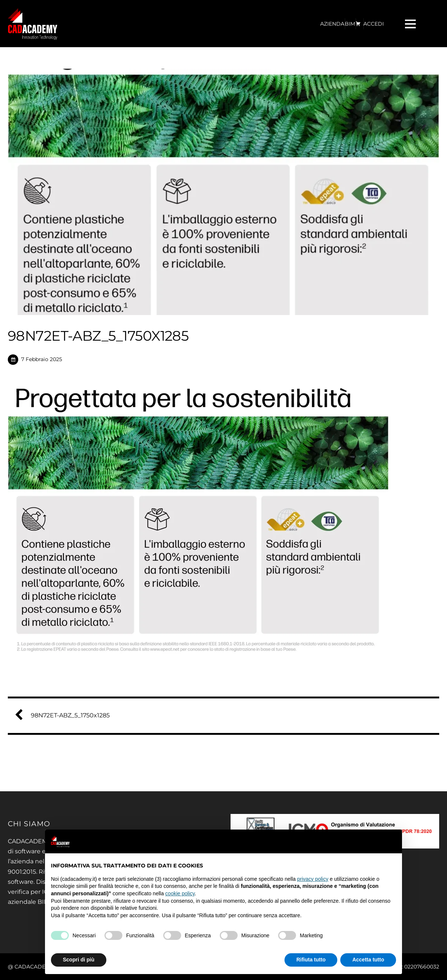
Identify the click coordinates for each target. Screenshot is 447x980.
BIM (350, 24)
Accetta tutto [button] (368, 960)
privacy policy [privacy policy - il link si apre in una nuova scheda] (313, 879)
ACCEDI (374, 24)
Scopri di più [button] (79, 960)
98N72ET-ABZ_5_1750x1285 (65, 715)
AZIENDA (332, 24)
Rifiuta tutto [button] (311, 960)
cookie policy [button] (180, 893)
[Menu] (411, 24)
